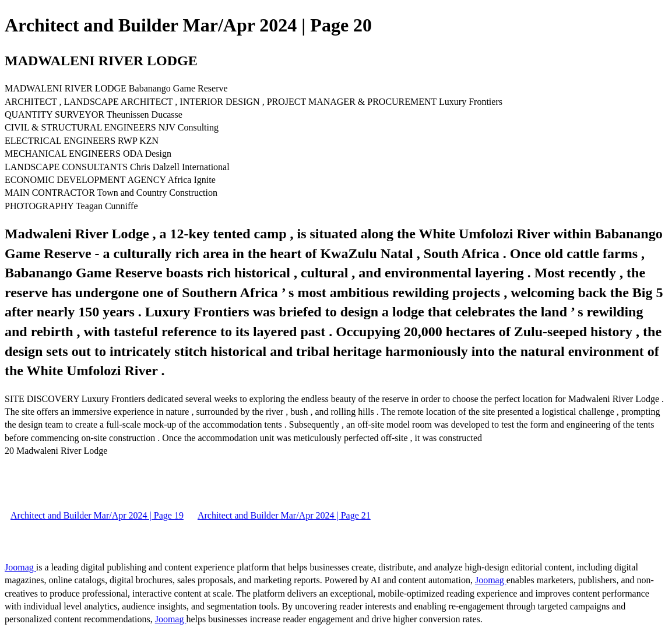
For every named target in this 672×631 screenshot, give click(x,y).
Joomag (20, 567)
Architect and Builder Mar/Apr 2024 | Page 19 (97, 515)
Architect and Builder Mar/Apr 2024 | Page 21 (284, 515)
